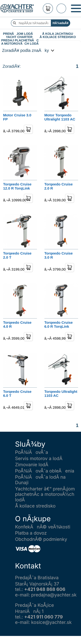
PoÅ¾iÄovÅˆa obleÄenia (45, 471)
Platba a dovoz (31, 533)
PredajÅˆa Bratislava (37, 578)
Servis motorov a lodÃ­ (39, 458)
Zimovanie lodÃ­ (32, 465)
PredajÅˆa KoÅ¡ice (35, 605)
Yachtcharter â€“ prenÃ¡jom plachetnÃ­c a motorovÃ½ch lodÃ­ (45, 494)
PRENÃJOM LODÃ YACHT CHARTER (19, 34)
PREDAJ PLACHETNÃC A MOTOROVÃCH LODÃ (20, 40)
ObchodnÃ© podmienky (41, 539)
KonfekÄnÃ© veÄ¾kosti (43, 527)
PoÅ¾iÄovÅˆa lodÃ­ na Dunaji (40, 480)
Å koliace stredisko (35, 506)
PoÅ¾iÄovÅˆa (32, 452)
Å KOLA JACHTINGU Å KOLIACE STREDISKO (58, 34)
